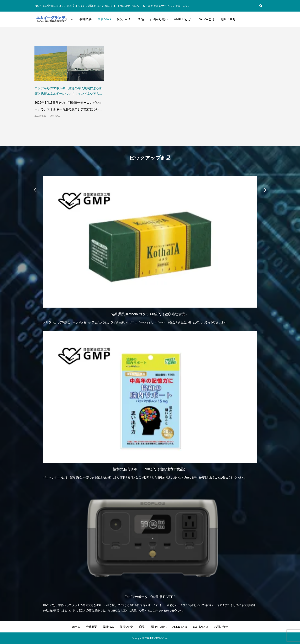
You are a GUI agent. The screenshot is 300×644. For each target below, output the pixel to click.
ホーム (69, 19)
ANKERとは (182, 19)
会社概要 (85, 19)
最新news (104, 19)
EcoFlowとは (206, 19)
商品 (141, 19)
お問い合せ (228, 19)
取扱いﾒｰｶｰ (124, 19)
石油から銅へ (159, 19)
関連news (55, 116)
